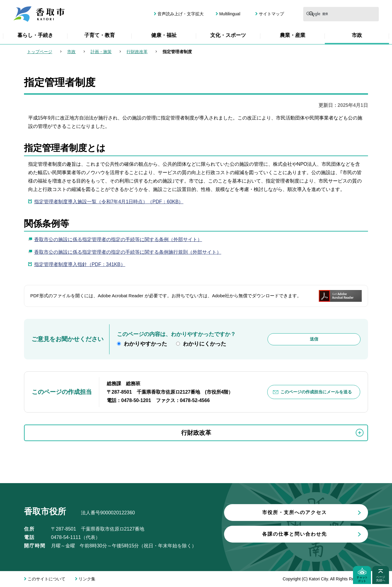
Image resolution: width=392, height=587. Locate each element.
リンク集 (87, 579)
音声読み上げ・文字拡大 (181, 14)
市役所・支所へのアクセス (295, 512)
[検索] (322, 14)
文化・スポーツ (228, 35)
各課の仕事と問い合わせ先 (295, 534)
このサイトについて (46, 579)
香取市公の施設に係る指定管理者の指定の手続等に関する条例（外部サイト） (118, 239)
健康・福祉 (164, 35)
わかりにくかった (205, 344)
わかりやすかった (145, 344)
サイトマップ (271, 14)
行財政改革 (137, 52)
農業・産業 (293, 35)
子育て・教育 (100, 35)
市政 (357, 35)
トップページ (40, 52)
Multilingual (230, 14)
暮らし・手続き (35, 35)
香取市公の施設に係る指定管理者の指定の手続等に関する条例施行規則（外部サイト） (128, 252)
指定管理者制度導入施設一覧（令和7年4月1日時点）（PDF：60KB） (109, 202)
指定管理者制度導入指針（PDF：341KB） (80, 264)
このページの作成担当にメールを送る (316, 392)
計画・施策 (101, 52)
